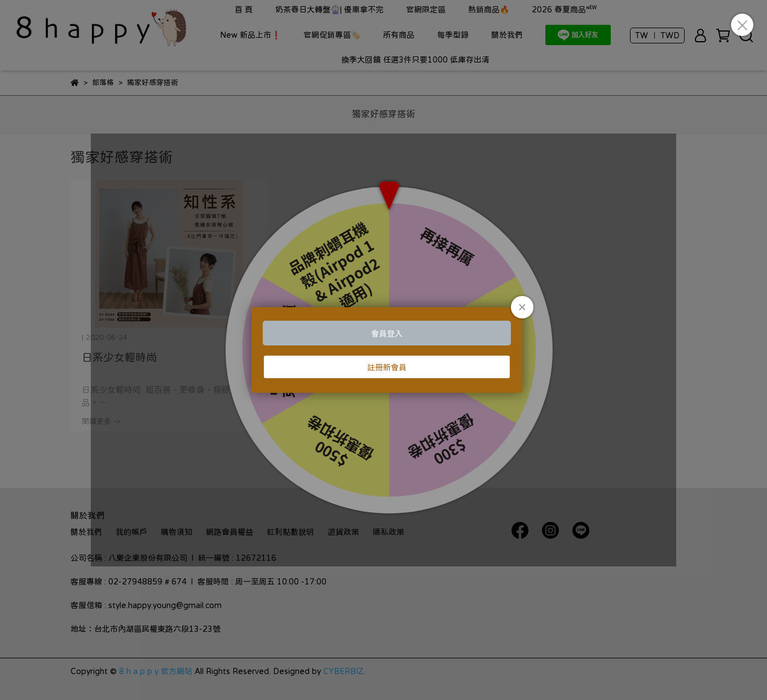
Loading (383, 350)
